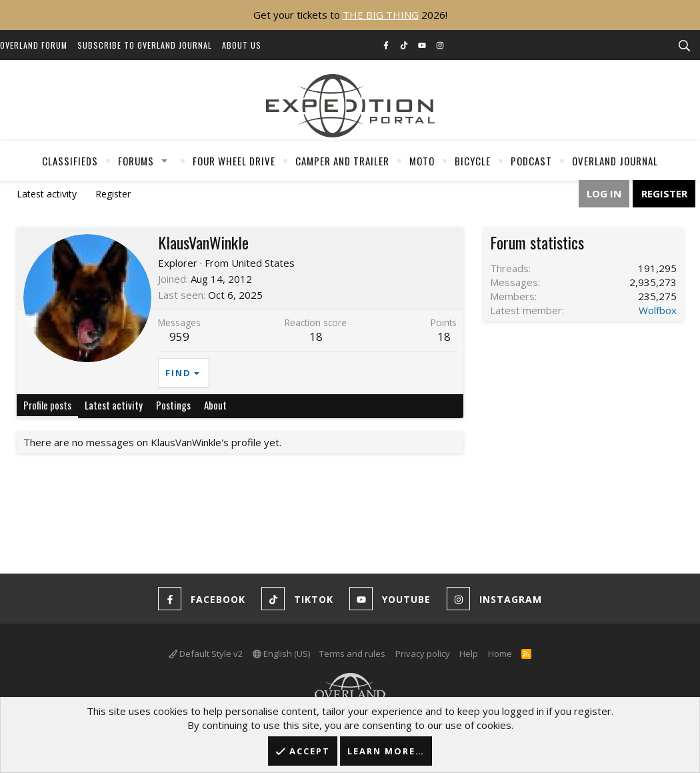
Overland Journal (615, 161)
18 (444, 336)
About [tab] (215, 405)
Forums (136, 161)
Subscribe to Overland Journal (145, 45)
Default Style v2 (206, 654)
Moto (422, 161)
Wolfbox (658, 310)
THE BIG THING (381, 15)
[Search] (684, 46)
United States (263, 263)
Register (113, 194)
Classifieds (70, 161)
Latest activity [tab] (114, 405)
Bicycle (473, 161)
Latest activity (47, 194)
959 (179, 336)
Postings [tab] (173, 405)
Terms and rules (352, 654)
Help (469, 654)
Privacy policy (423, 654)
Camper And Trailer (342, 161)
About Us (242, 45)
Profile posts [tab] (47, 405)
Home (500, 654)
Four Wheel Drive (234, 161)
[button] (165, 161)
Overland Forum (34, 45)
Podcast (531, 161)
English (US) (281, 654)
